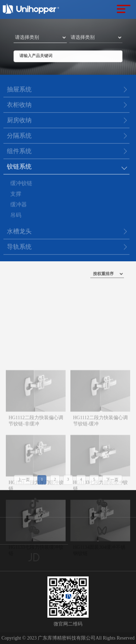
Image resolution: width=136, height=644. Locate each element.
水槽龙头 (19, 232)
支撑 (16, 195)
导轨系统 (19, 247)
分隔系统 (19, 136)
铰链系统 (19, 167)
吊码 (16, 217)
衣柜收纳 (19, 105)
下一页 (112, 482)
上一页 (24, 482)
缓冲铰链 (21, 185)
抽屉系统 (19, 90)
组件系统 (19, 152)
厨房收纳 (19, 121)
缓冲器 (19, 206)
